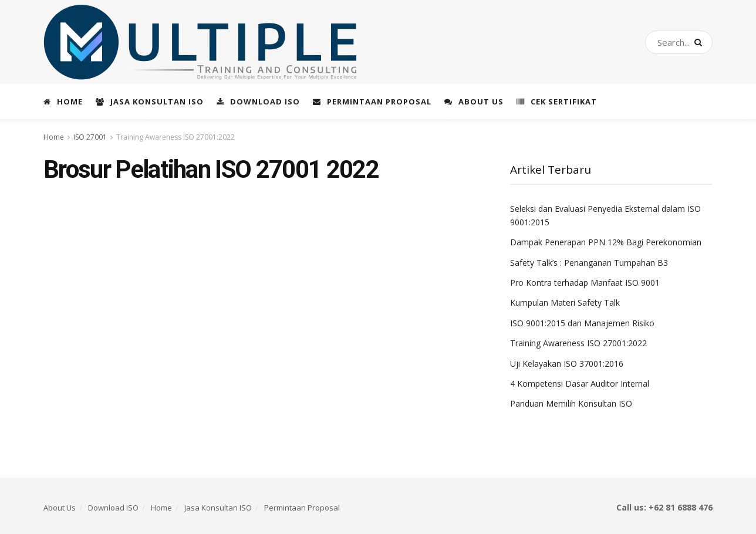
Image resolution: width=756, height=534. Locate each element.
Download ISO (258, 102)
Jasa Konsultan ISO (150, 102)
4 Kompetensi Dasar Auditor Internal (580, 383)
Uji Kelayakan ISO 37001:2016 (567, 364)
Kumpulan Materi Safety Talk (565, 303)
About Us (474, 102)
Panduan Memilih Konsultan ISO (571, 403)
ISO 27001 (90, 137)
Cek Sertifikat (557, 102)
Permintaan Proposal (372, 102)
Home (63, 102)
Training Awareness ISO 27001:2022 (176, 137)
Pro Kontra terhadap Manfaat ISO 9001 (585, 283)
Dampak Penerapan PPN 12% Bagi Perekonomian (606, 242)
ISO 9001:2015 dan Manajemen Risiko (582, 323)
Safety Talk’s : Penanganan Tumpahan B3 (589, 263)
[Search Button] (701, 42)
